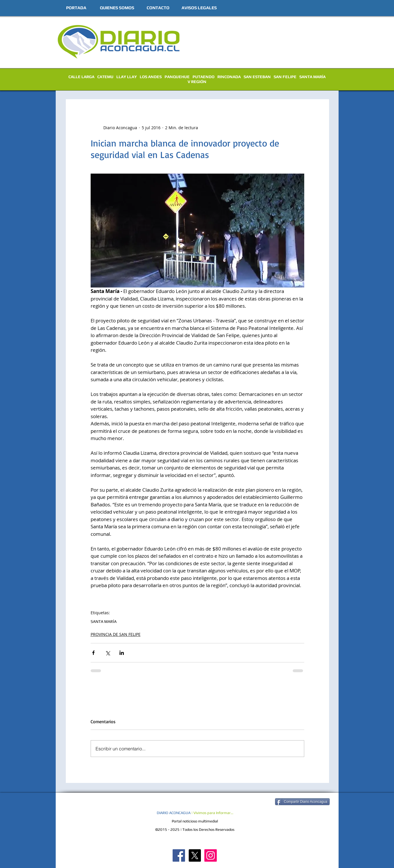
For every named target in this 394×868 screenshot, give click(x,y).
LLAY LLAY (127, 77)
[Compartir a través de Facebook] (93, 653)
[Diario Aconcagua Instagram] (211, 855)
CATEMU (105, 77)
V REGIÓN (197, 82)
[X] (195, 855)
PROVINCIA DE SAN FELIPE (116, 634)
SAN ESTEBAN (257, 77)
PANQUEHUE (177, 77)
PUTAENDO (203, 77)
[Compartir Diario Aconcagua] (302, 802)
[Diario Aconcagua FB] (179, 855)
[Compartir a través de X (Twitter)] (108, 653)
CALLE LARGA (81, 77)
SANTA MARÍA (312, 77)
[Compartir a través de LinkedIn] (122, 653)
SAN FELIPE (285, 77)
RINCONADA (229, 77)
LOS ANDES (151, 77)
